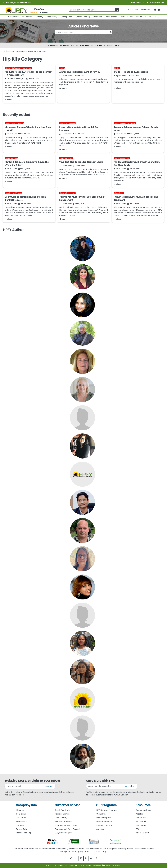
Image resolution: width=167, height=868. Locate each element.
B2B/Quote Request (64, 833)
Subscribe (47, 786)
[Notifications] (155, 9)
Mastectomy (127, 17)
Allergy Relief (119, 193)
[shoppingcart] (159, 9)
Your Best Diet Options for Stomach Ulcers (81, 162)
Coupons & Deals (144, 810)
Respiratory (52, 17)
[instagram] (80, 858)
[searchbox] (94, 10)
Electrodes (20, 123)
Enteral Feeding (83, 17)
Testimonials (22, 821)
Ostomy (39, 17)
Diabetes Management (68, 193)
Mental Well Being (12, 158)
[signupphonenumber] (105, 786)
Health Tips (141, 818)
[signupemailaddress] (23, 786)
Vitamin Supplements (122, 158)
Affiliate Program (104, 825)
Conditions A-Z (113, 45)
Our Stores (21, 818)
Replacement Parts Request (68, 829)
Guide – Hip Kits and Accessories (131, 72)
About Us (20, 810)
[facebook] (74, 858)
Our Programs (106, 805)
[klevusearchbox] (117, 10)
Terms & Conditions (64, 821)
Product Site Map (24, 833)
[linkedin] (87, 858)
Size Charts (141, 825)
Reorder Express (62, 814)
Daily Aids (98, 17)
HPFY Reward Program (106, 810)
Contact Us (133, 9)
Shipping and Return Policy (67, 825)
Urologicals (27, 17)
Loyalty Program (104, 818)
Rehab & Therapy (144, 17)
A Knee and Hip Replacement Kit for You (80, 72)
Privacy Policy (22, 829)
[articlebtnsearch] (83, 36)
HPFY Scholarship (104, 821)
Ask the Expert (142, 833)
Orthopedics (66, 17)
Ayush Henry (120, 76)
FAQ (138, 829)
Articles (139, 814)
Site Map (20, 825)
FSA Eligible (141, 821)
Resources (143, 805)
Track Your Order (63, 810)
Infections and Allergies (14, 193)
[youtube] (93, 858)
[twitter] (68, 858)
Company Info (26, 805)
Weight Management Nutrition (125, 123)
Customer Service (67, 805)
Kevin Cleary (66, 76)
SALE (158, 17)
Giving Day (101, 814)
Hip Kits (8, 68)
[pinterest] (99, 858)
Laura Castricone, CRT (15, 79)
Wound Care (13, 17)
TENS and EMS (10, 123)
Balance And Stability (67, 123)
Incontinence (111, 17)
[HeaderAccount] (146, 9)
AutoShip (100, 829)
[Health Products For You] (16, 10)
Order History (61, 818)
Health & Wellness (66, 158)
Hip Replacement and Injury (21, 68)
